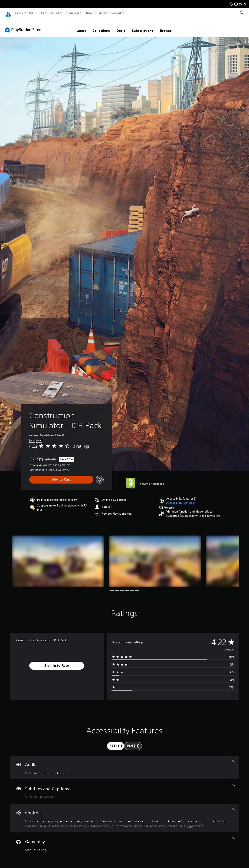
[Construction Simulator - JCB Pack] (58, 557)
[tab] (116, 742)
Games (19, 13)
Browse (166, 26)
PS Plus (55, 13)
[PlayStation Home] (8, 13)
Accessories (72, 13)
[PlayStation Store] (24, 25)
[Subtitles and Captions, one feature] (124, 787)
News (89, 13)
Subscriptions (143, 26)
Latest (81, 26)
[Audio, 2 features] (124, 763)
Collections (101, 26)
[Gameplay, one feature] (124, 840)
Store (102, 13)
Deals (121, 26)
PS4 (42, 13)
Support (116, 13)
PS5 (31, 13)
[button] (180, 498)
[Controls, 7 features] (124, 814)
